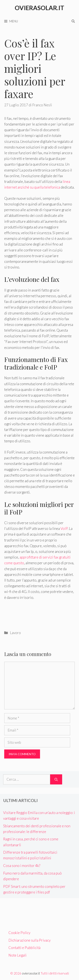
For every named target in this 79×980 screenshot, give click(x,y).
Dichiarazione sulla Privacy (29, 940)
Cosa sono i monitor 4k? (22, 866)
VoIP (64, 528)
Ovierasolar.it (39, 8)
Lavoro (15, 633)
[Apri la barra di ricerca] (73, 21)
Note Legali (17, 955)
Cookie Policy (19, 933)
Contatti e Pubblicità (24, 948)
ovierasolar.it (31, 973)
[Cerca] (56, 779)
